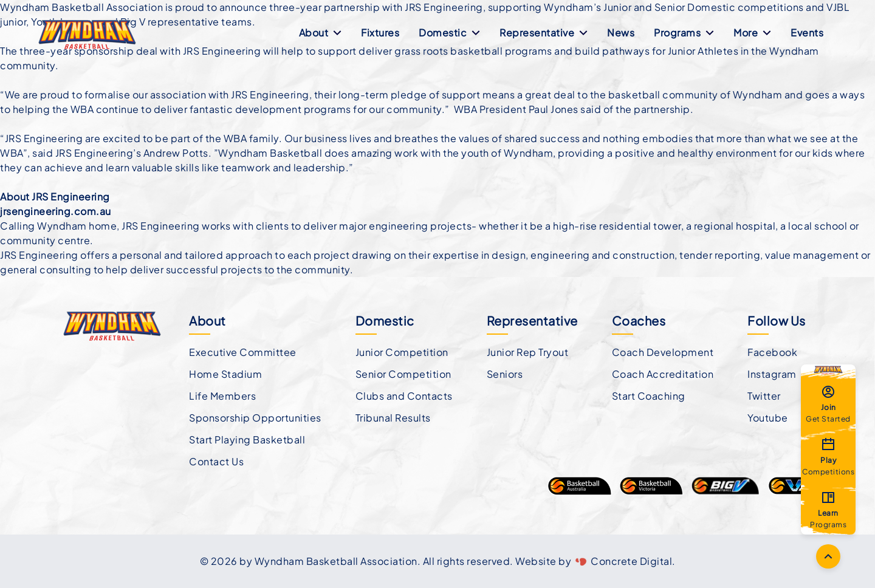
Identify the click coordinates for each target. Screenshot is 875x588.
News (621, 32)
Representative (544, 32)
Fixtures (380, 32)
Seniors (505, 374)
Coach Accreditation (663, 374)
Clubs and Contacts (404, 396)
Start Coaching (649, 396)
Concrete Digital (631, 561)
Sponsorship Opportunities (255, 418)
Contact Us (216, 461)
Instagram (772, 374)
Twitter (764, 396)
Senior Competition (403, 374)
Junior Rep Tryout (528, 352)
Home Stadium (225, 374)
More (752, 32)
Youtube (768, 418)
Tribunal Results (393, 418)
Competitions (828, 456)
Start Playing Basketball (247, 439)
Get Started (828, 403)
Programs (684, 32)
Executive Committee (243, 352)
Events (807, 32)
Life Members (222, 396)
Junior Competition (402, 352)
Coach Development (663, 352)
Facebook (772, 352)
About (321, 32)
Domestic (449, 32)
